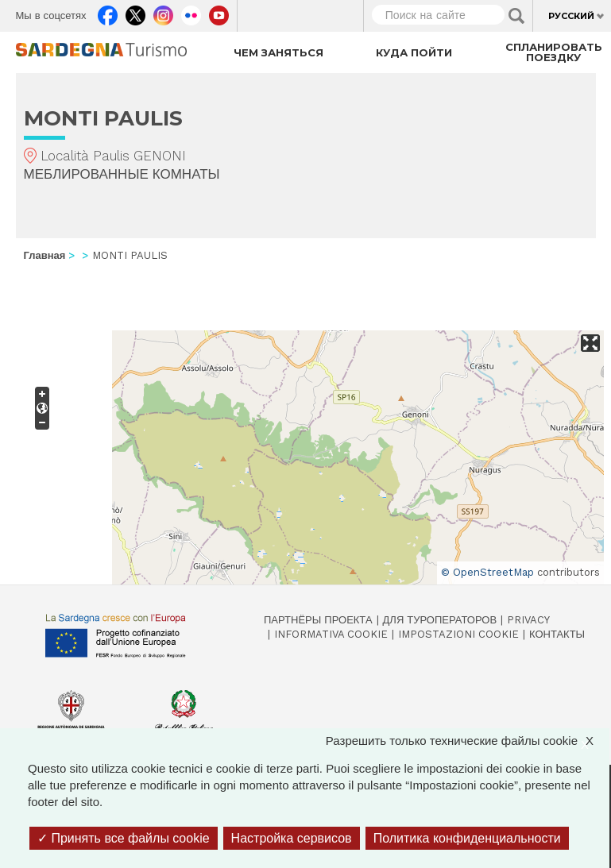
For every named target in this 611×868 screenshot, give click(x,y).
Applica (516, 16)
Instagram (163, 12)
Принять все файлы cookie (124, 838)
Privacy (528, 620)
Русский (571, 16)
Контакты (557, 634)
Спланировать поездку (554, 52)
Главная (45, 255)
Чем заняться (278, 52)
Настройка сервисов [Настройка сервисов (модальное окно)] (292, 838)
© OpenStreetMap (487, 572)
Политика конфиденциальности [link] (467, 838)
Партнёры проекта (318, 620)
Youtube (219, 12)
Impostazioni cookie (458, 634)
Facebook (108, 12)
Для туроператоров (440, 620)
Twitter (135, 12)
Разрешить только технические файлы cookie (468, 741)
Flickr (191, 12)
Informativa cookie (331, 634)
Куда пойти (414, 52)
